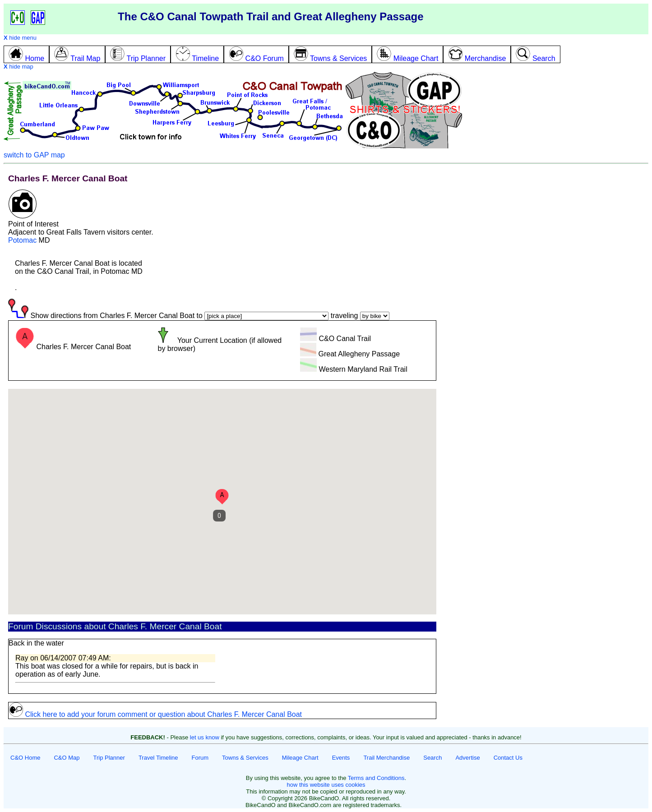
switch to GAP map (34, 155)
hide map (18, 67)
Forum (200, 758)
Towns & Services (245, 758)
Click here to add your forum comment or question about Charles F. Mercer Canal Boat (155, 714)
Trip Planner (109, 758)
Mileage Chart (300, 758)
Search (432, 758)
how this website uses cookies (326, 785)
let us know (205, 737)
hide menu (20, 38)
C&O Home (25, 758)
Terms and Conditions (376, 778)
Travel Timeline (158, 758)
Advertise (467, 758)
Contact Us (508, 758)
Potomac (22, 240)
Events (341, 758)
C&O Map (67, 758)
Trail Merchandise (386, 758)
